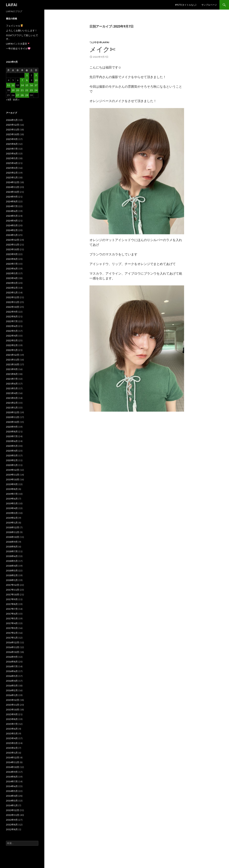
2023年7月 (12, 264)
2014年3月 (12, 801)
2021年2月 (12, 403)
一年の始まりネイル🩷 (18, 48)
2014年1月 (12, 805)
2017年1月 (12, 638)
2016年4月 (12, 681)
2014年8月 (12, 777)
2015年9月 (12, 714)
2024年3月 (12, 225)
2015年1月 (12, 753)
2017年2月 (12, 633)
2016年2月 (12, 690)
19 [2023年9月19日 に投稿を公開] (13, 90)
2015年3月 (12, 743)
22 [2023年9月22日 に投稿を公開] (27, 90)
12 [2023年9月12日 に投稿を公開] (13, 85)
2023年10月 (13, 249)
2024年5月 (12, 216)
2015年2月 (12, 748)
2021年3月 (12, 398)
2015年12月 (13, 700)
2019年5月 (12, 503)
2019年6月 (12, 499)
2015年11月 (13, 705)
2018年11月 (13, 532)
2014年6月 (12, 786)
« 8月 (9, 100)
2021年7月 (12, 379)
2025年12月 (13, 125)
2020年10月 (13, 422)
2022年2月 (12, 345)
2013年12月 (13, 810)
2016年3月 (12, 686)
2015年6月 (12, 729)
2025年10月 (13, 134)
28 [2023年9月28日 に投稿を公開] (22, 95)
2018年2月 (12, 575)
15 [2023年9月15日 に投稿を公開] (27, 85)
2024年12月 (13, 182)
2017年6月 (12, 614)
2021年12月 (13, 355)
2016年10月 (13, 652)
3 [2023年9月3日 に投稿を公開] (36, 75)
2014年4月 (12, 796)
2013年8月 (12, 825)
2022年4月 (12, 336)
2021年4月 (12, 393)
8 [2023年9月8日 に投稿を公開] (27, 80)
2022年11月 (13, 302)
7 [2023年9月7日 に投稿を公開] (22, 80)
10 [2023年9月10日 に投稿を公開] (36, 80)
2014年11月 (13, 762)
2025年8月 (12, 144)
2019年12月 (13, 470)
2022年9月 (12, 312)
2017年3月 (12, 628)
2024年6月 (12, 211)
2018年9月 (12, 542)
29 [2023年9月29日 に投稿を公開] (27, 95)
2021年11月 (13, 360)
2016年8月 (12, 662)
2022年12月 (13, 297)
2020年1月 (12, 465)
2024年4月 (12, 221)
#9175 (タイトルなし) (186, 5)
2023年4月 (12, 278)
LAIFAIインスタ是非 (18, 44)
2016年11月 (13, 647)
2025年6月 (12, 153)
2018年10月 (13, 537)
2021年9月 (12, 369)
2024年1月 (12, 235)
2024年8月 (12, 201)
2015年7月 (12, 724)
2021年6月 (12, 384)
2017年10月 (13, 594)
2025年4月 (12, 163)
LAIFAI (12, 5)
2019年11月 (13, 475)
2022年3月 (12, 340)
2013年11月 (13, 815)
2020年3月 (12, 455)
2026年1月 (12, 120)
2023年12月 (13, 240)
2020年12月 (13, 412)
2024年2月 (12, 230)
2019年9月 (12, 484)
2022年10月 (13, 307)
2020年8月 (12, 432)
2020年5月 (12, 446)
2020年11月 (13, 417)
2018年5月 (12, 561)
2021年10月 (13, 364)
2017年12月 (13, 585)
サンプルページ (209, 5)
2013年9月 (12, 820)
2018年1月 (12, 580)
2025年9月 (12, 139)
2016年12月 (13, 642)
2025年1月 (12, 177)
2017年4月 (12, 623)
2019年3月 (12, 513)
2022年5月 (12, 331)
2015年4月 (12, 738)
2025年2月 (12, 173)
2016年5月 (12, 676)
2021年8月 (12, 374)
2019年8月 (12, 489)
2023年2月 (12, 288)
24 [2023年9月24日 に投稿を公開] (36, 90)
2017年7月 (12, 609)
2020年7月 (12, 436)
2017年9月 (12, 599)
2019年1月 (12, 523)
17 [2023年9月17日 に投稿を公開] (36, 85)
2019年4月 (12, 508)
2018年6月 (12, 556)
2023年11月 (13, 245)
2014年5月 (12, 791)
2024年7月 (12, 206)
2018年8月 (12, 547)
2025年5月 (12, 158)
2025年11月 (13, 130)
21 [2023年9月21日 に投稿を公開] (22, 90)
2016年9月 (12, 657)
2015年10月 (13, 710)
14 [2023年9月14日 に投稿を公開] (22, 85)
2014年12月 (13, 757)
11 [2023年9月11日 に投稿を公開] (8, 85)
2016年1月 (12, 695)
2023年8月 (12, 259)
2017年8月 (12, 604)
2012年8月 (12, 829)
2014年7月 (12, 781)
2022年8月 (12, 316)
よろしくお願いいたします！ (22, 30)
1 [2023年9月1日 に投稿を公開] (27, 75)
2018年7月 (12, 551)
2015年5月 (12, 733)
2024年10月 (13, 192)
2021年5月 (12, 388)
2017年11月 (13, 590)
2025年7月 (12, 149)
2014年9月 (12, 772)
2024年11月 (13, 187)
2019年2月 (12, 518)
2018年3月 (12, 571)
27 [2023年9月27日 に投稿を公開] (18, 95)
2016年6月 (12, 671)
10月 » (16, 100)
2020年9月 (12, 427)
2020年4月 (12, 451)
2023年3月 (12, 283)
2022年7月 (12, 321)
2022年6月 (12, 326)
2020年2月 (12, 460)
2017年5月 (12, 618)
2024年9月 (12, 197)
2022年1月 (12, 350)
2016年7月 (12, 666)
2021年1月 (12, 408)
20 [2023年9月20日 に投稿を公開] (18, 90)
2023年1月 (12, 292)
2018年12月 (13, 527)
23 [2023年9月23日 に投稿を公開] (31, 90)
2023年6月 (12, 269)
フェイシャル (14, 26)
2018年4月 (12, 566)
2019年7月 (12, 494)
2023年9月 (12, 254)
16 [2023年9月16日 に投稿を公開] (31, 85)
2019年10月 (13, 479)
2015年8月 (12, 719)
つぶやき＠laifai (99, 42)
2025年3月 (12, 168)
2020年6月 (12, 441)
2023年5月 (12, 273)
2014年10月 (13, 767)
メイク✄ (102, 49)
